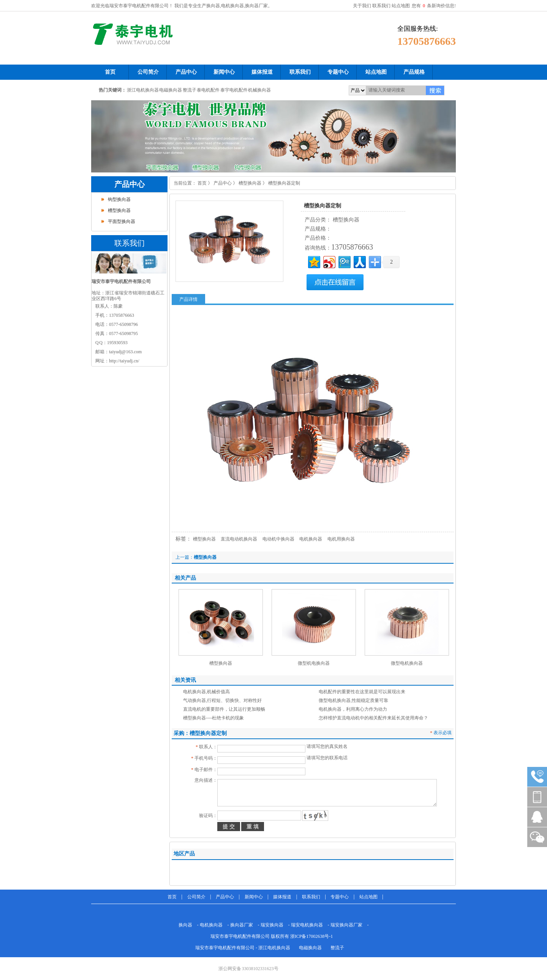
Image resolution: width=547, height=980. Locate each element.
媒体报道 (282, 897)
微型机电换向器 (314, 663)
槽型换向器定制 (284, 183)
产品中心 (130, 184)
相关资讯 (185, 680)
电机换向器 (311, 539)
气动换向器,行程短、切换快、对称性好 (222, 700)
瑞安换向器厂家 (346, 925)
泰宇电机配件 (234, 90)
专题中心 (340, 897)
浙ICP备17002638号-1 (312, 936)
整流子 (190, 90)
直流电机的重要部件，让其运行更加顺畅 (224, 709)
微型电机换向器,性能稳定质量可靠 (353, 700)
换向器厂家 (242, 925)
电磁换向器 (171, 90)
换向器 (185, 925)
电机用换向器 (341, 539)
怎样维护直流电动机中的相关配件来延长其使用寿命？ (373, 718)
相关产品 (185, 578)
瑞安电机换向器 (307, 925)
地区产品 (184, 854)
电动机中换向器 (278, 539)
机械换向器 (259, 90)
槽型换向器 (119, 210)
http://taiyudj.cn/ (124, 361)
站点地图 (401, 6)
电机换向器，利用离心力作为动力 (353, 709)
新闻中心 (254, 897)
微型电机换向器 (407, 663)
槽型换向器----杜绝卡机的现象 (213, 718)
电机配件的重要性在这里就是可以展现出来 (362, 692)
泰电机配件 (208, 90)
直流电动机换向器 (239, 539)
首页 (202, 183)
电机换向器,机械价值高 (206, 692)
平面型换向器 (122, 221)
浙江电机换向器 (143, 90)
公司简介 (196, 897)
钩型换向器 (119, 199)
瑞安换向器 (272, 925)
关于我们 (362, 6)
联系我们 (381, 6)
